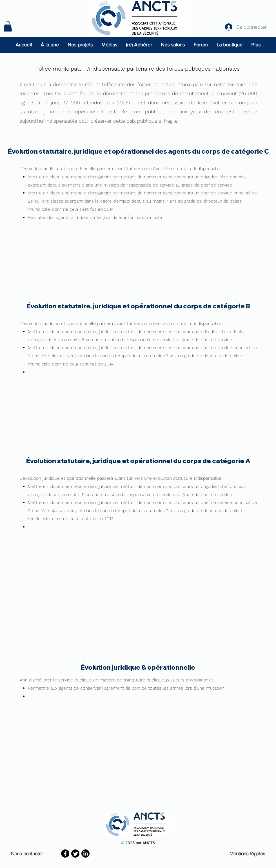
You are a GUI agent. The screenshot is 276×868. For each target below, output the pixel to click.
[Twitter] (75, 854)
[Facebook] (65, 854)
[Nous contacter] (28, 853)
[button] (8, 26)
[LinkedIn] (85, 854)
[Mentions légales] (249, 853)
